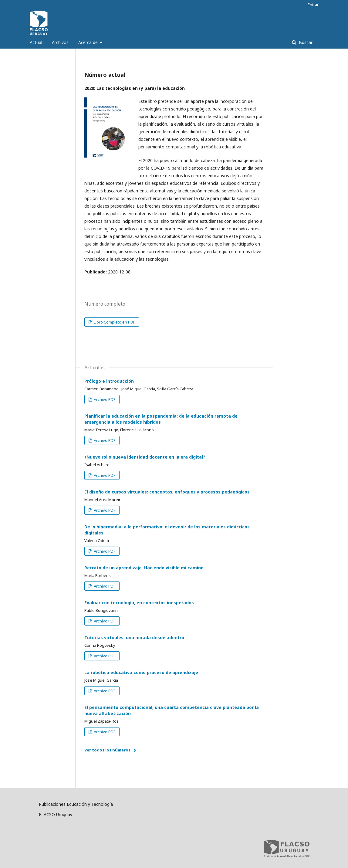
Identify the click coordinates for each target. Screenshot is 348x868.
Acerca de (89, 42)
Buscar (305, 42)
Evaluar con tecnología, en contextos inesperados (139, 603)
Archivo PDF (104, 399)
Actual (36, 42)
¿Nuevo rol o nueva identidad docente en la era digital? (145, 457)
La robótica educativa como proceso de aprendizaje (141, 672)
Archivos (60, 42)
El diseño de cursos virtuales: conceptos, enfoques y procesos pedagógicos (167, 492)
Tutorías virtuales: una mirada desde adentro (134, 637)
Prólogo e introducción (109, 381)
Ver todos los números (107, 750)
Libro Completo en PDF (114, 322)
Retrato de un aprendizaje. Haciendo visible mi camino (144, 568)
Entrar (313, 5)
